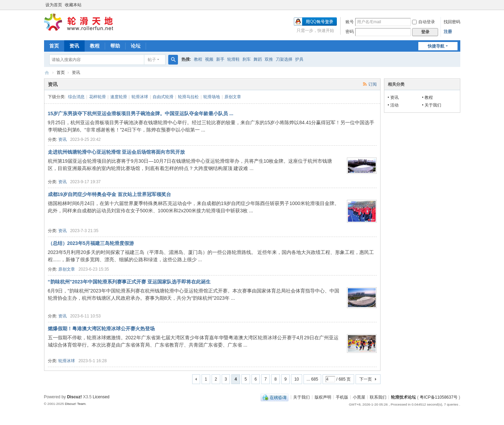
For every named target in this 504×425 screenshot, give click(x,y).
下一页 (366, 379)
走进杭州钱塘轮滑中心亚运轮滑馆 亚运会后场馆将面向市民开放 (117, 152)
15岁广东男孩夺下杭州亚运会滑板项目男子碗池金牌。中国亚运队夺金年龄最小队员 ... (141, 113)
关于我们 (433, 105)
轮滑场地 (212, 97)
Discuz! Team (75, 404)
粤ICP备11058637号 (439, 397)
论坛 (136, 46)
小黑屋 (359, 397)
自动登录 (424, 22)
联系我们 (378, 397)
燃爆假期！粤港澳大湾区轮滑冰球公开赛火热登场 (101, 329)
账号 (350, 22)
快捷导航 (436, 46)
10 (296, 379)
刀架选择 (284, 59)
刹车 (247, 59)
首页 (54, 46)
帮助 (115, 46)
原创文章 (233, 97)
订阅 (373, 84)
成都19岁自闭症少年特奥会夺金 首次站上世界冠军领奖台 (109, 194)
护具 (299, 59)
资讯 (74, 46)
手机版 (342, 397)
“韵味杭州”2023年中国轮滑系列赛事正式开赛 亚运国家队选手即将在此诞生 (129, 282)
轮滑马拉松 (188, 97)
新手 (220, 59)
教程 (95, 46)
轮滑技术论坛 (403, 397)
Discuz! (74, 397)
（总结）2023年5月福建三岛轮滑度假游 (91, 243)
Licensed (101, 397)
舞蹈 (258, 59)
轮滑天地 (47, 73)
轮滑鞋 (233, 59)
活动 (394, 105)
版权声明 (323, 397)
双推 (269, 59)
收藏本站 (73, 5)
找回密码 (452, 22)
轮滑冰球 (140, 97)
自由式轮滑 (163, 97)
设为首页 (54, 5)
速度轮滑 (119, 97)
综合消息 (76, 97)
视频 (209, 59)
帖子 (152, 60)
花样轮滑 (97, 97)
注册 (448, 32)
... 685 (312, 379)
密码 (350, 32)
